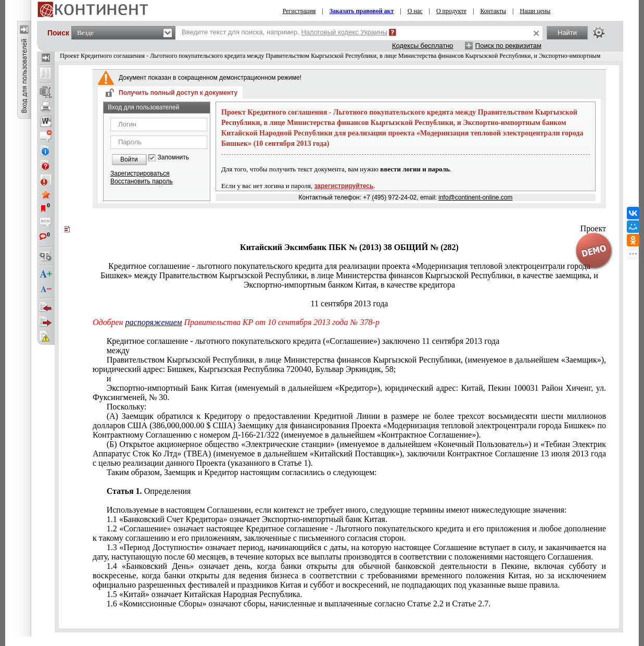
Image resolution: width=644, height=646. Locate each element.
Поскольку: (127, 407)
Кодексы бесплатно (423, 46)
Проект (593, 228)
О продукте (451, 11)
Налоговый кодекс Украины (345, 32)
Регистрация (299, 11)
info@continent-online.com (475, 197)
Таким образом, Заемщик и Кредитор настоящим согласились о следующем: (242, 472)
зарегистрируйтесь (344, 186)
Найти (567, 33)
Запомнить (173, 158)
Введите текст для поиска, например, (285, 32)
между (118, 350)
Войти (129, 159)
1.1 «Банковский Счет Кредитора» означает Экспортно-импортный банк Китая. (247, 519)
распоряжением (154, 322)
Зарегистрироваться (140, 173)
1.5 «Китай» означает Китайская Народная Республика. (205, 594)
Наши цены (535, 11)
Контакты (493, 11)
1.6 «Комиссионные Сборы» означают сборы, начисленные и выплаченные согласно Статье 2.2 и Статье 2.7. (299, 604)
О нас (415, 11)
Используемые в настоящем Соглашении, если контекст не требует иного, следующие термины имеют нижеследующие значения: (337, 510)
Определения (149, 491)
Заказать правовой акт (362, 11)
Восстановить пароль (142, 181)
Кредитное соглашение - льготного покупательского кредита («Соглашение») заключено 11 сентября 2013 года (303, 341)
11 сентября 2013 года (350, 303)
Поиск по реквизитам (508, 46)
